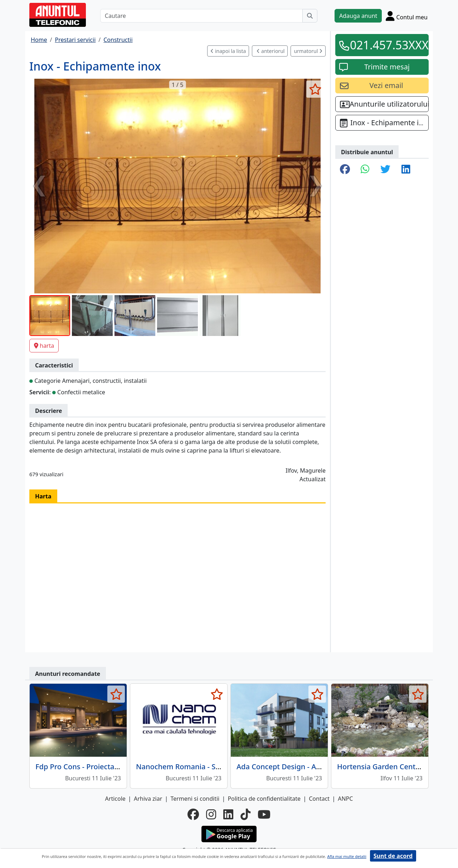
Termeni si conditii (195, 799)
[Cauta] (310, 16)
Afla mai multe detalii (347, 856)
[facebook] (193, 814)
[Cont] (407, 16)
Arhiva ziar (148, 799)
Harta (43, 496)
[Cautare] (201, 16)
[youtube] (264, 814)
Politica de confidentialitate (264, 799)
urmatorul (308, 51)
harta (44, 346)
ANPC (345, 799)
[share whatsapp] (365, 170)
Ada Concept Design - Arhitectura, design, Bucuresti (325, 767)
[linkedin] (228, 814)
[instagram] (211, 814)
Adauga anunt (358, 16)
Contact (319, 799)
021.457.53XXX (387, 45)
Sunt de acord (393, 856)
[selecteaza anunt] (315, 89)
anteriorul (271, 51)
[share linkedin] (406, 170)
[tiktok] (245, 814)
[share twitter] (385, 170)
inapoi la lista (228, 51)
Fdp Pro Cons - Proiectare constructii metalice (113, 767)
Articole (115, 799)
